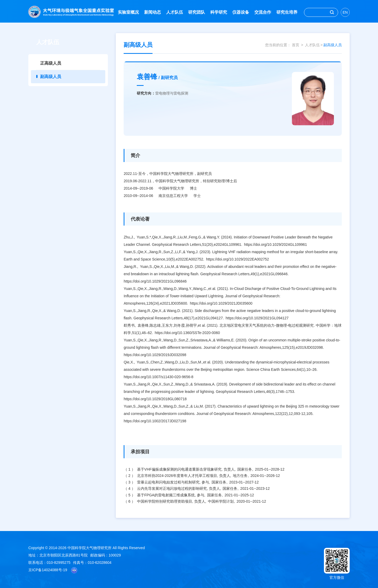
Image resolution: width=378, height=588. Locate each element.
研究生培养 (287, 12)
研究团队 (197, 12)
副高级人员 (51, 77)
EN (345, 12)
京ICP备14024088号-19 (48, 570)
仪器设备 (241, 12)
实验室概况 (128, 12)
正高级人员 (51, 63)
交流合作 (263, 12)
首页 (296, 45)
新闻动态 (153, 12)
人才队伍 (175, 12)
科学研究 (219, 12)
